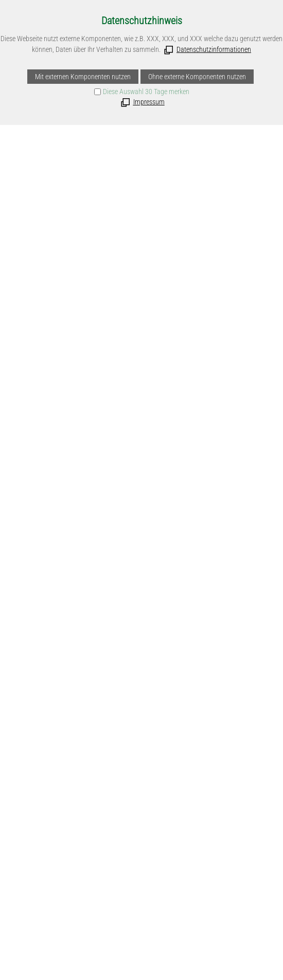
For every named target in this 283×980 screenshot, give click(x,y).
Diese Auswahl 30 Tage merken (146, 92)
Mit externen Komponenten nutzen (83, 77)
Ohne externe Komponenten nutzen (197, 77)
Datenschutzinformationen (214, 49)
